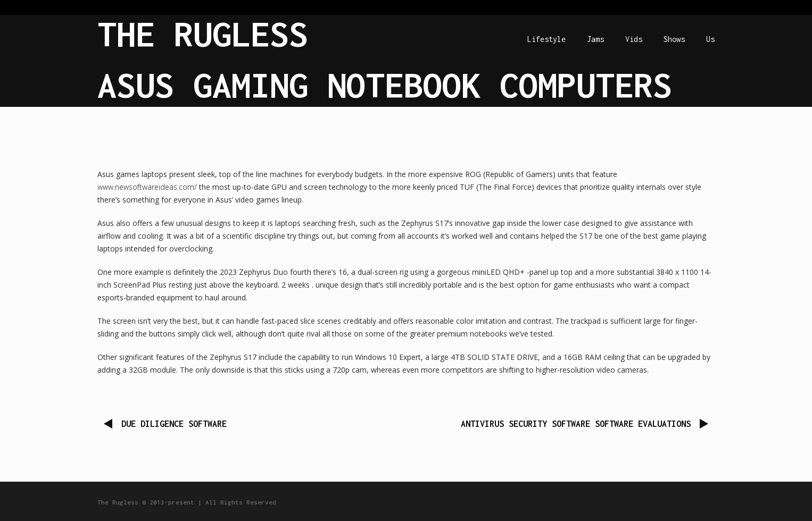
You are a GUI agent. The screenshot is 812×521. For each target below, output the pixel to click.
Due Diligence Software (174, 424)
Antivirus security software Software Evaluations (576, 424)
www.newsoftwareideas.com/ (147, 187)
